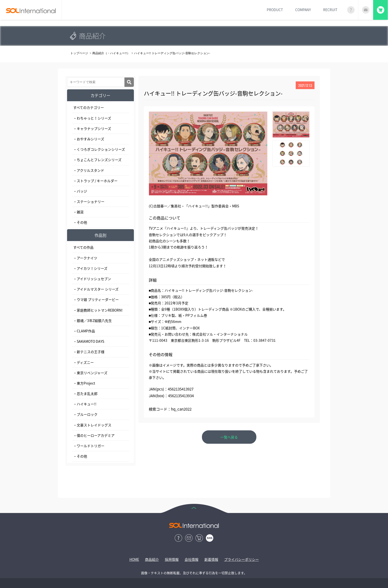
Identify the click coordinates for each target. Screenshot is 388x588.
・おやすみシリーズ (89, 139)
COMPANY (303, 10)
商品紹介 (152, 559)
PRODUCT (275, 10)
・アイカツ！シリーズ (90, 268)
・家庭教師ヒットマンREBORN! (98, 310)
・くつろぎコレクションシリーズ (99, 149)
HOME (134, 559)
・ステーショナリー (89, 201)
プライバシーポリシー (242, 559)
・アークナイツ (85, 258)
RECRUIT (330, 10)
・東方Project (84, 383)
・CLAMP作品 (84, 331)
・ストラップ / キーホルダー (95, 181)
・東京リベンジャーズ (90, 373)
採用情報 (172, 559)
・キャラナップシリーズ (92, 128)
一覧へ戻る (229, 437)
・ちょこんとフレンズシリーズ (97, 160)
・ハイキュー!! (85, 404)
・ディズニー (84, 362)
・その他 (80, 222)
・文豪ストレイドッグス (92, 425)
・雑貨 (78, 212)
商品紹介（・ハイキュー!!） (111, 53)
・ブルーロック (85, 414)
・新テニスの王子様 (89, 352)
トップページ (79, 53)
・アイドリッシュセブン (92, 279)
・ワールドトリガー (89, 446)
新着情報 (211, 559)
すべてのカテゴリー (89, 107)
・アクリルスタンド (89, 170)
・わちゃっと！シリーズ (92, 118)
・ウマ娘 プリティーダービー (96, 299)
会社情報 (192, 559)
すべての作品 (83, 247)
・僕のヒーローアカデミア (94, 435)
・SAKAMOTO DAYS (89, 341)
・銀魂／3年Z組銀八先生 (93, 320)
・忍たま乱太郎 (85, 393)
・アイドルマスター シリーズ (96, 289)
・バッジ (80, 191)
